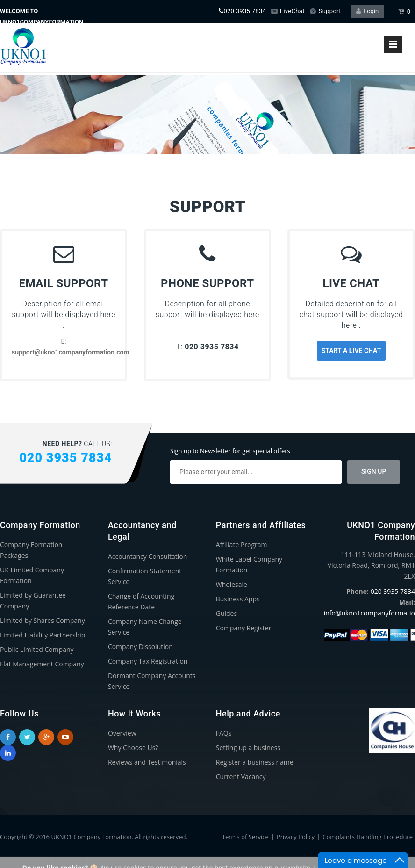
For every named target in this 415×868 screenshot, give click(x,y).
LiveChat (288, 11)
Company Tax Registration (148, 661)
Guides (226, 613)
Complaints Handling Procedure (368, 837)
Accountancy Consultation (148, 556)
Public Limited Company (37, 649)
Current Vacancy (241, 777)
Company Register (244, 628)
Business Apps (238, 599)
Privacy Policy (296, 837)
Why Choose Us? (133, 748)
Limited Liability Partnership (43, 635)
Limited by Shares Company (43, 620)
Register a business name (255, 762)
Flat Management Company (42, 664)
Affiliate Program (242, 545)
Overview (122, 733)
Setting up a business (248, 748)
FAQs (224, 733)
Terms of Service (245, 837)
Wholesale (232, 584)
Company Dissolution (140, 647)
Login (368, 11)
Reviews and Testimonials (147, 762)
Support (325, 11)
